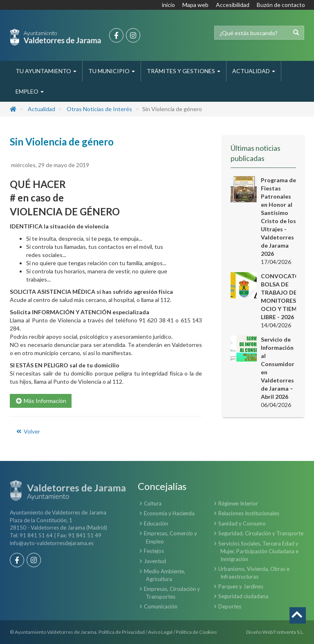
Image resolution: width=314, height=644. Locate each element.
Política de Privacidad (122, 632)
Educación (156, 523)
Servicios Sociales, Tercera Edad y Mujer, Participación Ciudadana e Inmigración (258, 551)
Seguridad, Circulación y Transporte (261, 533)
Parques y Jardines (241, 586)
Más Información (41, 401)
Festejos (154, 551)
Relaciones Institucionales (249, 513)
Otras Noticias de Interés (99, 109)
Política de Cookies (196, 632)
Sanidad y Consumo (242, 523)
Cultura (153, 503)
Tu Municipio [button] (112, 71)
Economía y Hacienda (169, 513)
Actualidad (41, 109)
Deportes (230, 606)
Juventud (155, 561)
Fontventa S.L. (289, 632)
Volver (28, 431)
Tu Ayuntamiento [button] (46, 71)
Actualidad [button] (254, 71)
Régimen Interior (238, 503)
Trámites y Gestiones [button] (184, 71)
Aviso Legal (160, 632)
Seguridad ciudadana (243, 596)
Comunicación (161, 606)
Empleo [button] (30, 91)
